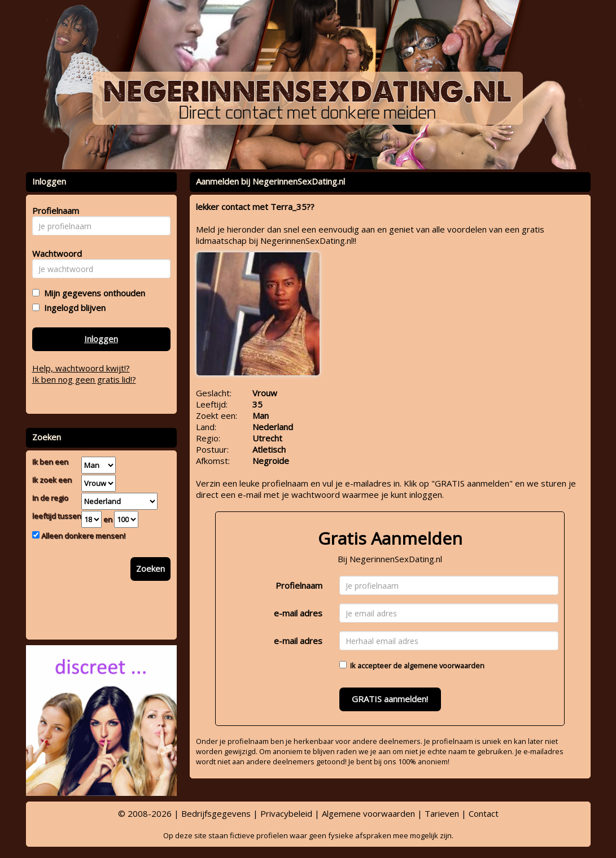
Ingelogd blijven (73, 308)
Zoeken (150, 568)
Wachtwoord (54, 253)
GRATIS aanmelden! (390, 699)
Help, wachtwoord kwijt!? (81, 368)
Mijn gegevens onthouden (92, 293)
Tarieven (442, 813)
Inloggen (101, 339)
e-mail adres (298, 613)
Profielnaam (299, 585)
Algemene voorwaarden (368, 813)
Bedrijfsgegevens (216, 813)
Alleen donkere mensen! (82, 536)
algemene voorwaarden (444, 666)
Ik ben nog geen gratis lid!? (84, 379)
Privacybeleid (286, 813)
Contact (484, 813)
